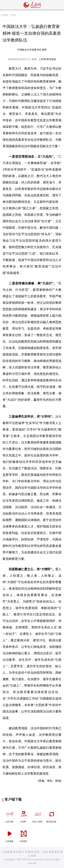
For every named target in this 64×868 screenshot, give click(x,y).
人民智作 (24, 835)
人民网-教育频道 (48, 59)
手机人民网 (38, 816)
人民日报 (10, 816)
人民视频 (10, 835)
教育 (14, 15)
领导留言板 (52, 816)
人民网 (4, 15)
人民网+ (24, 816)
